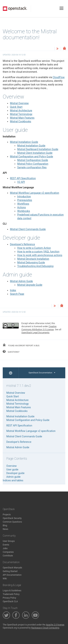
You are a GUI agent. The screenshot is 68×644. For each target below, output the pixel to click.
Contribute (8, 556)
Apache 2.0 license (55, 625)
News (5, 529)
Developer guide (15, 473)
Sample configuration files (32, 167)
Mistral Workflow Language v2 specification (35, 193)
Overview (12, 466)
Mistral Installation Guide (24, 142)
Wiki (5, 579)
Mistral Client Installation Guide (35, 153)
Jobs (5, 548)
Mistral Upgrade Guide (30, 285)
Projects (7, 515)
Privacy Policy (9, 598)
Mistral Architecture (21, 111)
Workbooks (24, 211)
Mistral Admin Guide (21, 281)
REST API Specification (23, 178)
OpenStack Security (12, 518)
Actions (21, 207)
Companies (8, 552)
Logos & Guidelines (12, 591)
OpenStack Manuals (12, 568)
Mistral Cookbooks (21, 121)
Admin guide (13, 477)
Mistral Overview (19, 103)
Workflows (23, 204)
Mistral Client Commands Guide (28, 229)
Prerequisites (25, 200)
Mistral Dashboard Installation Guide (38, 149)
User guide (12, 470)
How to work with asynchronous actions (40, 255)
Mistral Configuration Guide (33, 160)
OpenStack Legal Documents (35, 333)
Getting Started (10, 571)
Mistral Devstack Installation (33, 259)
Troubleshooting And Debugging (35, 266)
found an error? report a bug (21, 345)
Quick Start (16, 107)
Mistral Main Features (22, 118)
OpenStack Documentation (42, 373)
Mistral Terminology (21, 114)
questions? (11, 352)
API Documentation (12, 575)
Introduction (24, 196)
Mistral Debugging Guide (31, 262)
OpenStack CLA (10, 601)
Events (6, 545)
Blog (5, 525)
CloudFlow (59, 77)
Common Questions (12, 522)
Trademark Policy (11, 594)
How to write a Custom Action (34, 248)
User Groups (9, 541)
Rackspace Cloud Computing (45, 628)
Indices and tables (13, 480)
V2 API (21, 182)
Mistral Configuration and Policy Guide (31, 157)
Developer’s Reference (22, 244)
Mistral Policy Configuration (33, 164)
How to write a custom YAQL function (38, 252)
